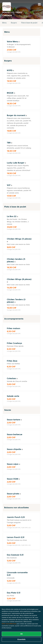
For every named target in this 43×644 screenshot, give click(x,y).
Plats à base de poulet (29, 23)
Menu (4, 23)
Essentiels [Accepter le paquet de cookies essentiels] (21, 639)
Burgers (14, 23)
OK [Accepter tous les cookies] (21, 634)
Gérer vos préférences (9, 624)
